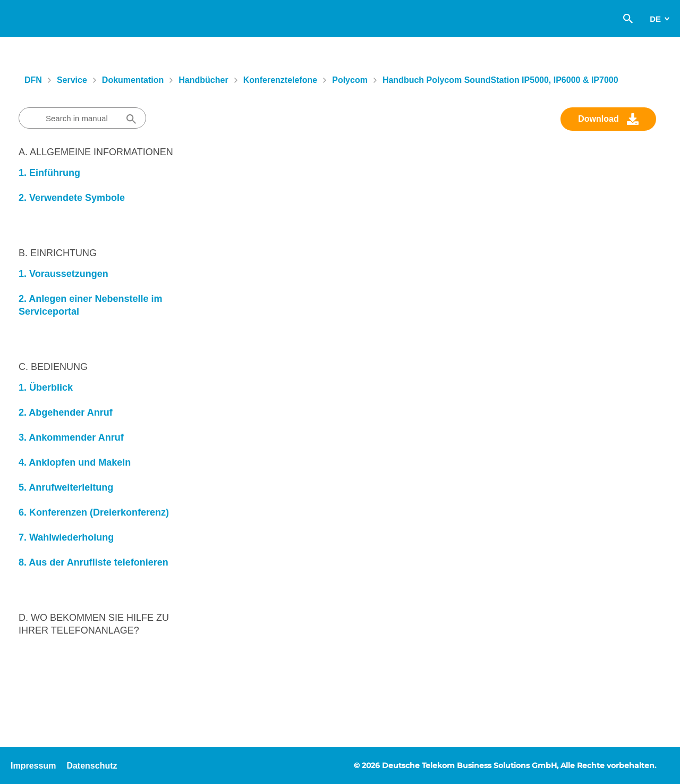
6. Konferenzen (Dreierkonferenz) (94, 512)
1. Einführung (49, 173)
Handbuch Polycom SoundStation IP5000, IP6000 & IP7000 (500, 80)
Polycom (350, 80)
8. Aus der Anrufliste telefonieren (93, 562)
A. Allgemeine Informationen (96, 152)
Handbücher (203, 80)
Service (72, 80)
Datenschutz (92, 766)
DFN (33, 80)
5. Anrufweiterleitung (66, 487)
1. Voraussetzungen (63, 274)
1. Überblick (46, 387)
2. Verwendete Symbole (72, 198)
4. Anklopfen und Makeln (75, 462)
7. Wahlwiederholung (66, 537)
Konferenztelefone (280, 80)
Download (598, 119)
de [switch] (655, 19)
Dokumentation (133, 80)
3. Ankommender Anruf (71, 437)
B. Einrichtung (58, 253)
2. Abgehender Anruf (66, 412)
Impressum (33, 766)
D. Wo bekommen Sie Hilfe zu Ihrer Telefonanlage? (94, 624)
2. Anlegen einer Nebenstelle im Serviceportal (90, 305)
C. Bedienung (53, 367)
